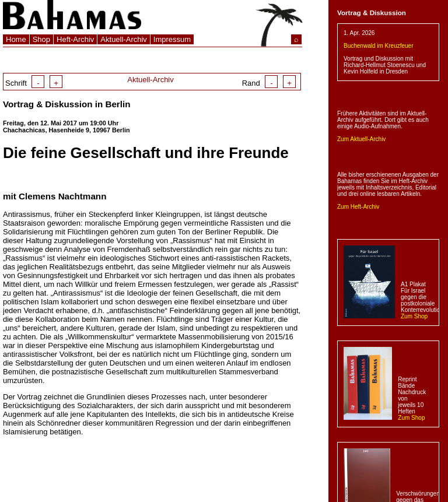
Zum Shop (414, 316)
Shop (41, 39)
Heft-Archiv (75, 39)
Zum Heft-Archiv (358, 207)
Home (16, 39)
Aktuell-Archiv (123, 39)
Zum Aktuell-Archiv (361, 139)
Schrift (34, 83)
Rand (269, 83)
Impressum (172, 39)
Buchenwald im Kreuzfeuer (379, 46)
